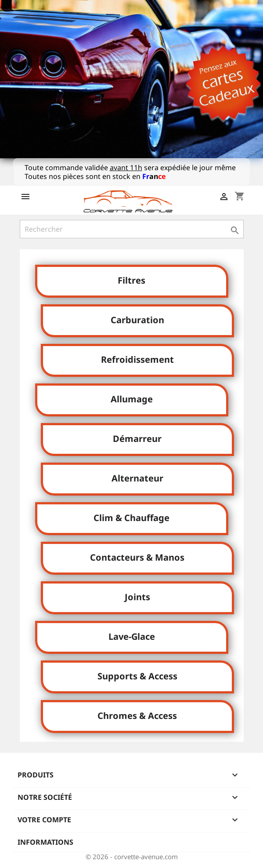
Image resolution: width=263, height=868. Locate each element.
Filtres (131, 280)
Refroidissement (137, 359)
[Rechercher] (132, 229)
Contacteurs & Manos (137, 557)
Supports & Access (137, 676)
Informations (45, 842)
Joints (137, 597)
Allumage (132, 399)
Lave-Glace (132, 636)
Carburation (137, 320)
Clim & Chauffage (131, 518)
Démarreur (137, 439)
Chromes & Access (137, 716)
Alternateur (137, 478)
